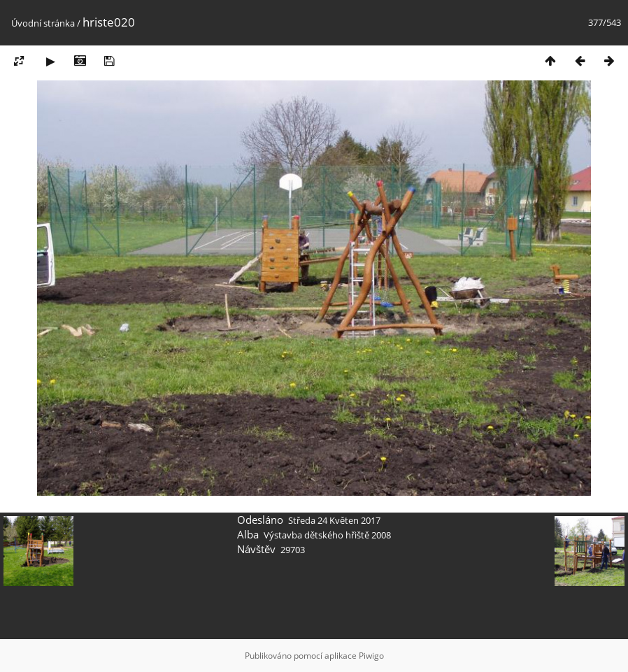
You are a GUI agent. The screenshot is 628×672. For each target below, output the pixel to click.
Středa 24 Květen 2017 (334, 520)
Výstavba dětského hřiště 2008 (327, 535)
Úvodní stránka (43, 23)
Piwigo (371, 656)
